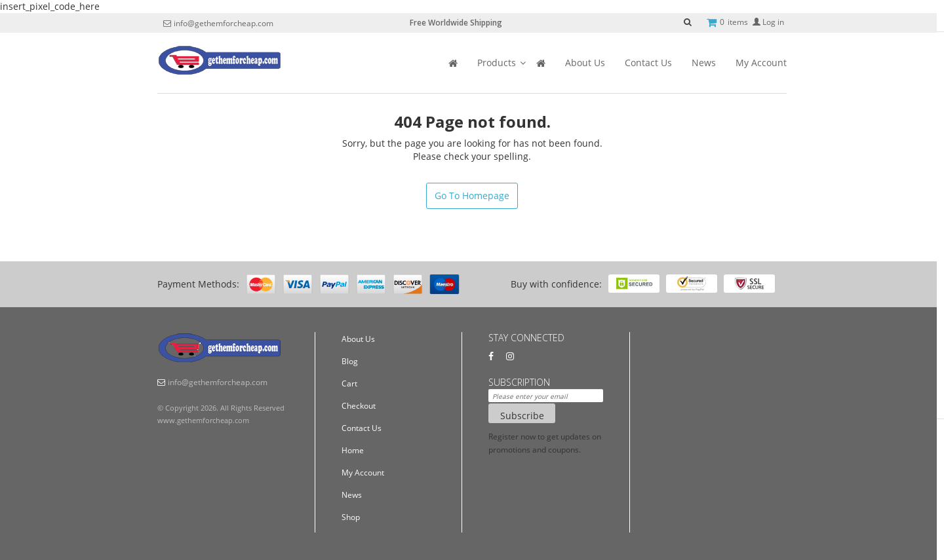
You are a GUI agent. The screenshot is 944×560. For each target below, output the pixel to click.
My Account (761, 63)
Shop (351, 517)
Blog (350, 361)
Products (497, 63)
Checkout (359, 406)
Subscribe (522, 416)
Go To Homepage (472, 196)
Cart (349, 383)
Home (353, 450)
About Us (585, 63)
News (704, 63)
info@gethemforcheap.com (224, 24)
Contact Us (648, 63)
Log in (768, 22)
